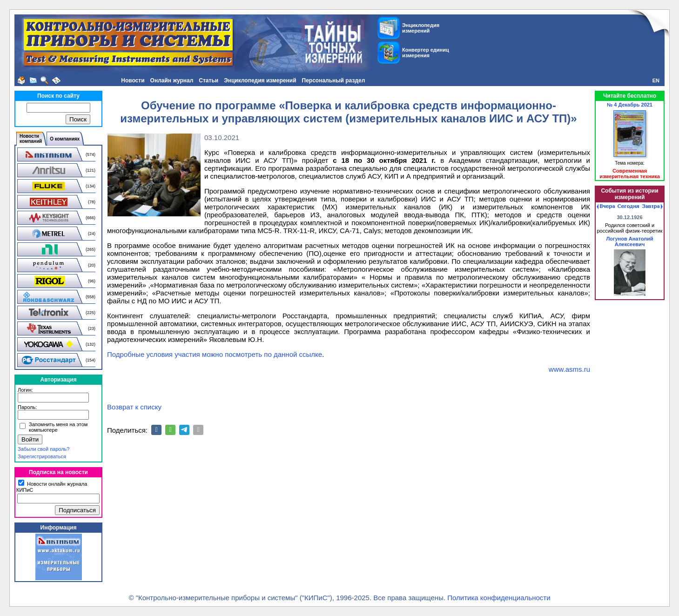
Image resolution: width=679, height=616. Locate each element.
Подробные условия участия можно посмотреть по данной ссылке (215, 354)
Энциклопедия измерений (260, 80)
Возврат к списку (134, 407)
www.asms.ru (569, 369)
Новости (133, 80)
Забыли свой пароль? (44, 449)
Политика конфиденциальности (499, 598)
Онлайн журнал (172, 80)
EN (656, 80)
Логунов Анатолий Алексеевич (629, 241)
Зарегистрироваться (42, 456)
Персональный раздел (334, 80)
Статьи (208, 80)
